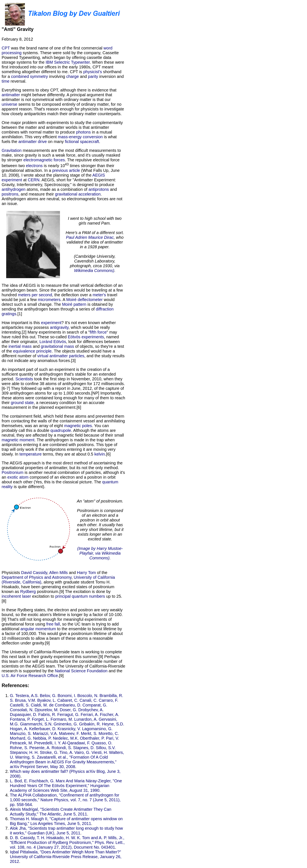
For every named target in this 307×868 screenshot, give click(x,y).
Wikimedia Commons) (94, 271)
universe (9, 104)
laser (26, 596)
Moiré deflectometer (84, 300)
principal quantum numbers (80, 596)
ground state (22, 403)
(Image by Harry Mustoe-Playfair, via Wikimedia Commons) (100, 553)
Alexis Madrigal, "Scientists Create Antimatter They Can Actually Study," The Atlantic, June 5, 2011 (61, 812)
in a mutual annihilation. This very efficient (57, 134)
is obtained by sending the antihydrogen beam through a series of (57, 307)
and (83, 76)
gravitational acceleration (78, 194)
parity (93, 76)
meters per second (35, 295)
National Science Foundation (81, 671)
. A (63, 300)
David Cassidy (34, 573)
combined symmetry (30, 76)
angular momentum (38, 629)
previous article (66, 170)
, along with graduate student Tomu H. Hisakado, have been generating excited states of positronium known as (58, 587)
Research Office (43, 676)
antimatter (11, 95)
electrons (34, 166)
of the (102, 573)
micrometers (49, 300)
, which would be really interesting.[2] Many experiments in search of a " (56, 330)
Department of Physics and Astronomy (37, 577)
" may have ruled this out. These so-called (59, 334)
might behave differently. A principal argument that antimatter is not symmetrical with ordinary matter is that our (57, 97)
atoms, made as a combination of (57, 189)
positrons (10, 194)
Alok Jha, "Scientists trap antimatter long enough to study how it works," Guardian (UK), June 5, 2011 (66, 831)
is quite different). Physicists (63, 530)
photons (83, 132)
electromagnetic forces (44, 160)
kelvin (100, 454)
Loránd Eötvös (53, 342)
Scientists (24, 379)
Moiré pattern (74, 304)
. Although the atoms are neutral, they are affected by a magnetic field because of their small (63, 433)
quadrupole (61, 430)
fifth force (98, 332)
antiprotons (99, 189)
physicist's (93, 72)
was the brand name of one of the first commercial (57, 48)
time (6, 81)
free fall (53, 624)
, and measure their (37, 194)
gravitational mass (57, 346)
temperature (30, 454)
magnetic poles (78, 426)
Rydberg (28, 592)
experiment (51, 323)
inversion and (111, 76)
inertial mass (20, 346)
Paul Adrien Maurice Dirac (90, 237)
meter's (99, 295)
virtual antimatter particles (61, 356)
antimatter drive (33, 142)
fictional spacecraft (82, 142)
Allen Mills (59, 573)
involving (57, 76)
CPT (6, 48)
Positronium (13, 472)
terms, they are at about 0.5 (68, 454)
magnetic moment (18, 440)
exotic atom (18, 477)
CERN (34, 180)
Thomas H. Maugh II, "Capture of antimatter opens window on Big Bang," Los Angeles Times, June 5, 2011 (66, 821)
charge (72, 76)
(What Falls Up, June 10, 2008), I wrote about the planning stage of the (61, 173)
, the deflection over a (72, 295)
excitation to (43, 596)
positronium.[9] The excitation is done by (73, 592)
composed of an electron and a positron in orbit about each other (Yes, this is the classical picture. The (59, 480)
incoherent (11, 596)
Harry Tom (86, 573)
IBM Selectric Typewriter (68, 62)
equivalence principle (32, 351)
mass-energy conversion (80, 137)
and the (115, 671)
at (25, 180)
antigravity (59, 327)
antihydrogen (14, 189)
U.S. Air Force (14, 676)
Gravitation (12, 150)
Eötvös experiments (86, 337)
